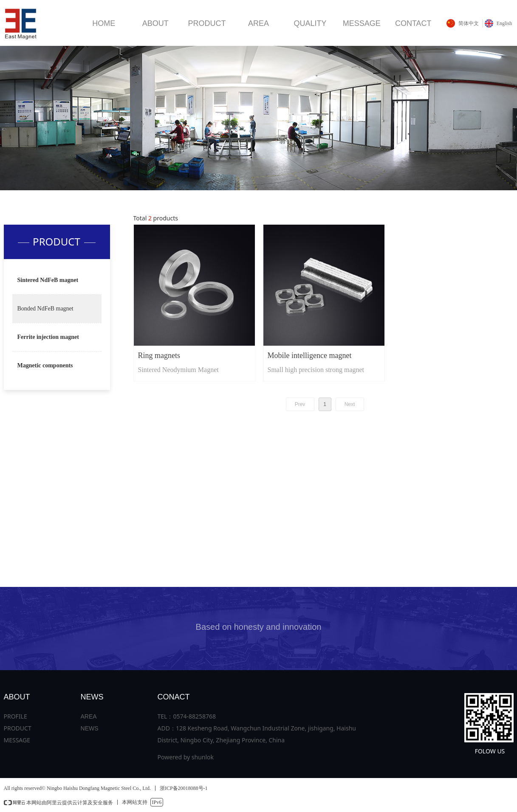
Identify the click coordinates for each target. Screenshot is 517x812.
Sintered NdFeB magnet (48, 280)
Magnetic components (45, 365)
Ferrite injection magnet (48, 337)
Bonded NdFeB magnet (45, 309)
